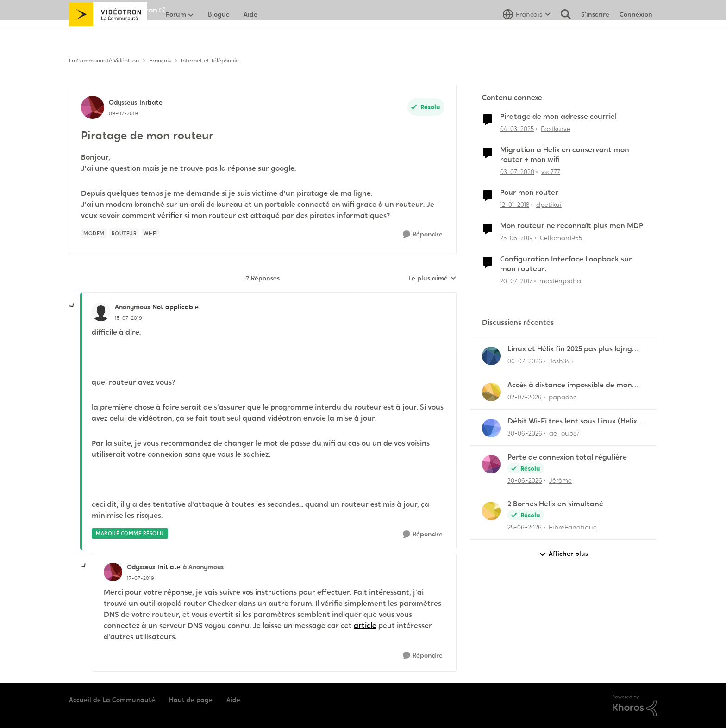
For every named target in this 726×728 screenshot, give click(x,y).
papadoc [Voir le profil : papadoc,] (563, 397)
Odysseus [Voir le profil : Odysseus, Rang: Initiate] (123, 102)
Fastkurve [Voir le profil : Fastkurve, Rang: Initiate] (556, 129)
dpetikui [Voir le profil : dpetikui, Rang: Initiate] (549, 205)
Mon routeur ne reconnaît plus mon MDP (572, 226)
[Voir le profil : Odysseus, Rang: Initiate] (93, 107)
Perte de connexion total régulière (567, 457)
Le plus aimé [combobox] (432, 279)
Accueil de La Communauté (112, 700)
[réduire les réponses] (72, 306)
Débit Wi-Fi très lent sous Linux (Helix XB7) (572, 421)
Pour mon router (529, 193)
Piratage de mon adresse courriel (558, 117)
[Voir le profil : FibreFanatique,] (491, 511)
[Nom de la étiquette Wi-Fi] (150, 233)
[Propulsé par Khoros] (635, 706)
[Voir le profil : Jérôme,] (491, 464)
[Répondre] (423, 234)
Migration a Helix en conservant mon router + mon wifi (565, 155)
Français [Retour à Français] (160, 61)
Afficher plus (563, 554)
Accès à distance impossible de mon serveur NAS (570, 385)
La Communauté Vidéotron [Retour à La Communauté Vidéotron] (104, 61)
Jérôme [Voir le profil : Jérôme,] (560, 480)
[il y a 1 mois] (525, 361)
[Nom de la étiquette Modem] (94, 233)
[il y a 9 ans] (516, 281)
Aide (233, 700)
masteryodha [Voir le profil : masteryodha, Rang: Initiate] (560, 280)
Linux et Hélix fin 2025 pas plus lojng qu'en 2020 (570, 349)
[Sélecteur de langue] (527, 35)
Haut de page (191, 700)
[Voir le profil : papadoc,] (491, 392)
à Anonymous (203, 567)
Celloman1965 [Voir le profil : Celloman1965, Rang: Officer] (561, 238)
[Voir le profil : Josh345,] (491, 356)
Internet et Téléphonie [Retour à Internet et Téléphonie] (210, 61)
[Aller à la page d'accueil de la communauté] (108, 35)
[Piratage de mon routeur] (128, 318)
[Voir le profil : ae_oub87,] (491, 428)
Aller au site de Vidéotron (113, 10)
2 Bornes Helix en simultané (555, 504)
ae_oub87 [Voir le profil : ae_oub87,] (564, 433)
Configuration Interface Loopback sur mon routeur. (566, 264)
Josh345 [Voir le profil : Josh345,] (561, 361)
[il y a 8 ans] (515, 205)
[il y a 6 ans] (517, 171)
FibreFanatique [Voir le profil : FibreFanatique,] (573, 527)
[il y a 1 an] (517, 129)
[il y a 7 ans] (516, 238)
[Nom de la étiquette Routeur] (124, 233)
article (365, 625)
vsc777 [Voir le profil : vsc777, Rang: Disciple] (551, 171)
